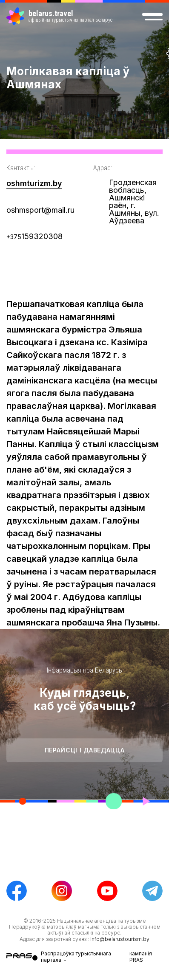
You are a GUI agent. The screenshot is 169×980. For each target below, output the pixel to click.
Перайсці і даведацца (85, 750)
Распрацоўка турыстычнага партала (76, 956)
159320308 (34, 236)
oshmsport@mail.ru (40, 210)
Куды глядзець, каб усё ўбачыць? (85, 699)
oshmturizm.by (34, 183)
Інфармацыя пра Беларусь (84, 670)
